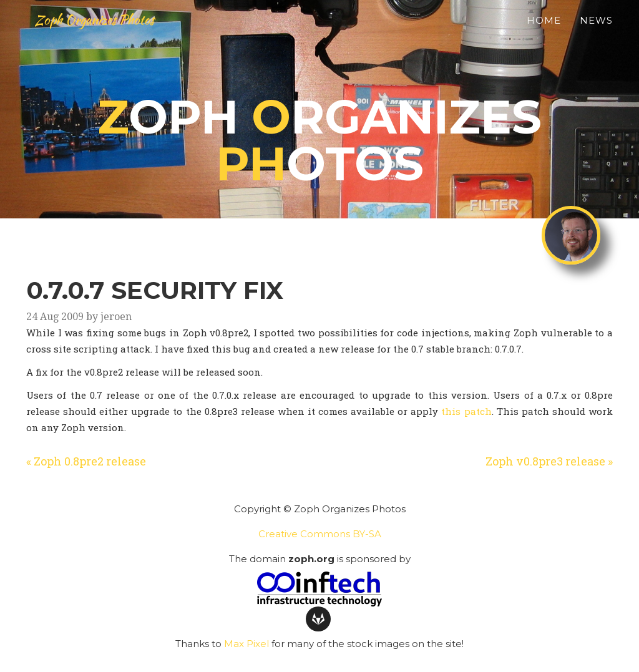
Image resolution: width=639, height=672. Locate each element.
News (596, 35)
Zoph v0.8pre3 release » (549, 461)
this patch (466, 411)
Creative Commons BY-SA (320, 534)
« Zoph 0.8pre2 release (86, 461)
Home (544, 35)
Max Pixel (246, 644)
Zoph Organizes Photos (116, 34)
